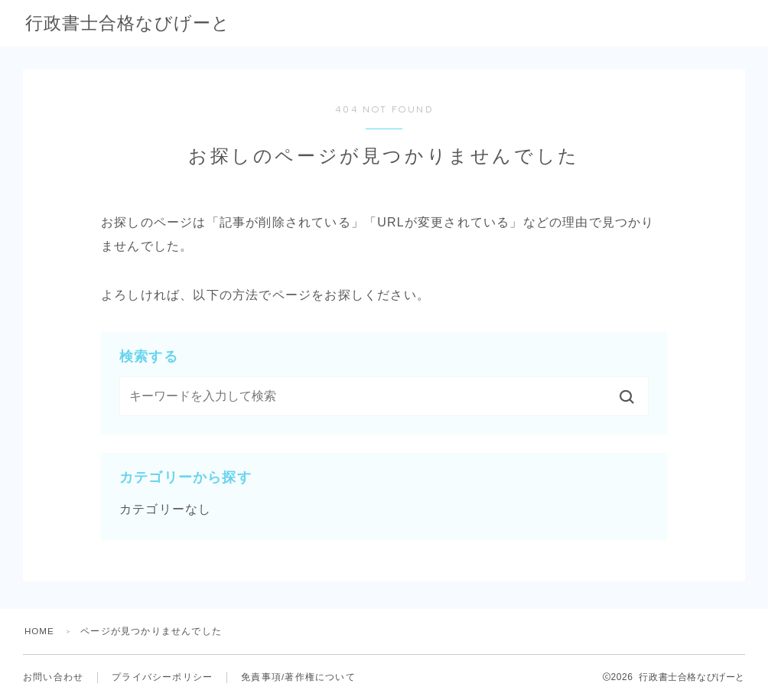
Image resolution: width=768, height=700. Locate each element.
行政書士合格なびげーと (157, 24)
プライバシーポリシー (162, 677)
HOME (40, 631)
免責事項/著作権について (298, 677)
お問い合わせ (53, 677)
